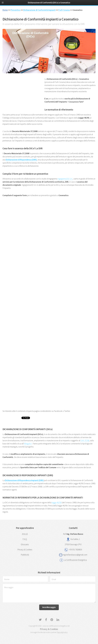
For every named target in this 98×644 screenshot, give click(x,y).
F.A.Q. (25, 539)
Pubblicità (25, 555)
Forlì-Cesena (64, 10)
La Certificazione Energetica (75, 560)
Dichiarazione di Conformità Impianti (39, 10)
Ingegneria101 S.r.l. (65, 179)
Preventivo (16, 10)
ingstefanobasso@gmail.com (75, 555)
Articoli (25, 534)
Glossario (25, 544)
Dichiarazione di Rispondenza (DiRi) (21, 160)
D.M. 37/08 (85, 441)
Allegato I (28, 444)
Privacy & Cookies (25, 550)
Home (5, 10)
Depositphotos (62, 632)
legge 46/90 (56, 503)
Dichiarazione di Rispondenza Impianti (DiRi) (24, 480)
